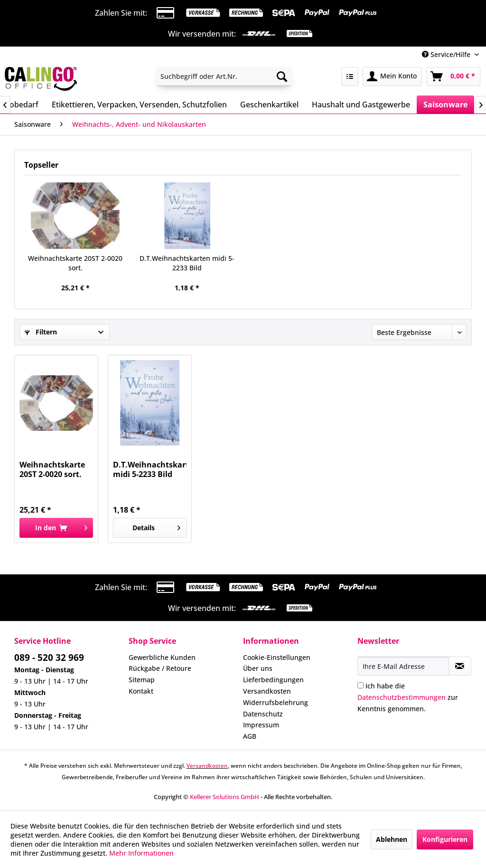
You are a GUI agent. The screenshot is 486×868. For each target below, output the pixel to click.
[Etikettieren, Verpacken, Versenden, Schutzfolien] (139, 105)
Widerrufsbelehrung (276, 702)
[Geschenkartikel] (269, 105)
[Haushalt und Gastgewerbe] (361, 105)
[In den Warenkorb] (56, 528)
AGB (250, 736)
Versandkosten (267, 691)
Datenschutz (263, 714)
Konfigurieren (445, 839)
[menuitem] (224, 76)
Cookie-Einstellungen (277, 657)
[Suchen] (282, 76)
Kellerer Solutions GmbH (224, 797)
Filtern (41, 332)
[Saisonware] (445, 105)
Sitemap (142, 680)
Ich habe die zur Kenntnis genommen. (408, 697)
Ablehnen (392, 839)
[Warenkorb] (453, 76)
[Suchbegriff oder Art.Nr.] (224, 76)
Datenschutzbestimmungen (402, 697)
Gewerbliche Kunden (162, 657)
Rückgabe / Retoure (160, 668)
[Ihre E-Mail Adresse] (403, 666)
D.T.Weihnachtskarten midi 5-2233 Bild (187, 263)
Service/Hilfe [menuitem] (447, 54)
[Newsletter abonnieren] (460, 666)
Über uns (258, 668)
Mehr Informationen (141, 853)
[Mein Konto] (392, 76)
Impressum (261, 725)
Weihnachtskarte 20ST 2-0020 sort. (75, 263)
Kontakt (141, 691)
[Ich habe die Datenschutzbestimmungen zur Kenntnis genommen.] (360, 685)
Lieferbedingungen (273, 680)
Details (156, 526)
